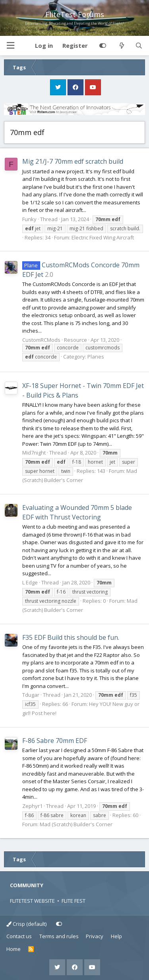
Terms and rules (59, 936)
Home (14, 949)
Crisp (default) (26, 924)
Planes (96, 357)
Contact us (19, 936)
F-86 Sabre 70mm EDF (55, 741)
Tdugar (31, 695)
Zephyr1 (32, 806)
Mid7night (34, 453)
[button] (10, 46)
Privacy (95, 936)
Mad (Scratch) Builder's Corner (76, 824)
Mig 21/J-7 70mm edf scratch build (73, 161)
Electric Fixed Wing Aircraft (103, 237)
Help (116, 936)
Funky (29, 219)
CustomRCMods (41, 340)
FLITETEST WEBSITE (32, 901)
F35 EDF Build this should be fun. (71, 637)
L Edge (30, 582)
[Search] (139, 46)
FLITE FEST (74, 901)
